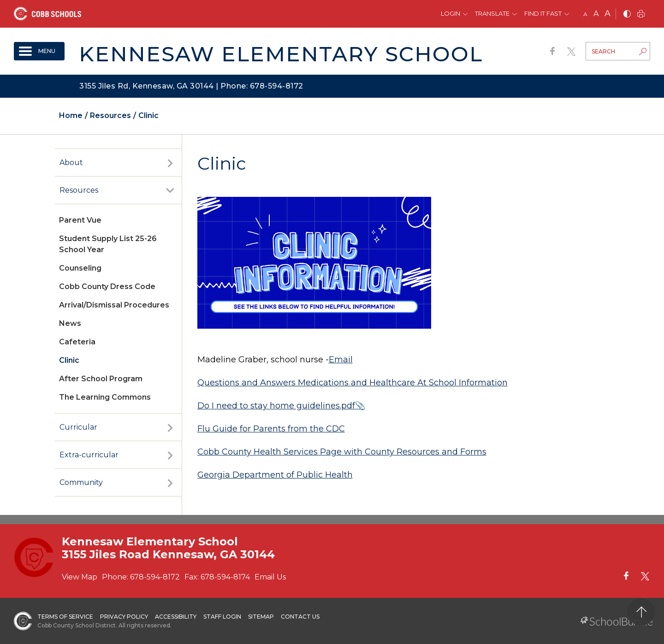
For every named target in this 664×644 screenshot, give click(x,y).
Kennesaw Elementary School (281, 54)
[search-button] (643, 53)
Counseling (80, 268)
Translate (492, 13)
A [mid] (596, 14)
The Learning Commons (105, 397)
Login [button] (451, 13)
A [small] (585, 14)
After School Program (101, 379)
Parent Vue (80, 220)
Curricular (78, 427)
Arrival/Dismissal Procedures (114, 305)
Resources (79, 190)
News (70, 323)
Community (81, 482)
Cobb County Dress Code (107, 287)
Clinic (69, 360)
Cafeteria (77, 342)
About (71, 162)
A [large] (608, 13)
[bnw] (627, 15)
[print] (641, 15)
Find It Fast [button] (543, 13)
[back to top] (641, 612)
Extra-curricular (89, 455)
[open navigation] (39, 51)
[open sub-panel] (170, 163)
